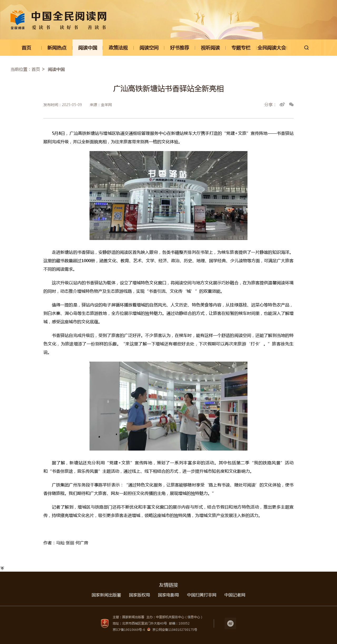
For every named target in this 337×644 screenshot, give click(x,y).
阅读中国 (88, 48)
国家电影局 (168, 595)
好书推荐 (180, 48)
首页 (26, 48)
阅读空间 (149, 48)
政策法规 (118, 48)
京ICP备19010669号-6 (129, 630)
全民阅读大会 (272, 48)
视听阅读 (210, 48)
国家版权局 (140, 595)
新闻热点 (57, 48)
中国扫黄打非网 (202, 595)
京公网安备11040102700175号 (175, 630)
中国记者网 (235, 595)
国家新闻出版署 (106, 595)
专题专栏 (241, 48)
